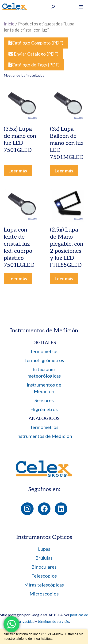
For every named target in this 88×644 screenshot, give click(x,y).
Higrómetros (44, 409)
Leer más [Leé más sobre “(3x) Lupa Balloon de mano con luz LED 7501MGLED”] (64, 171)
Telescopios (44, 576)
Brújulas (44, 558)
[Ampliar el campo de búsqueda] (53, 7)
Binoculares (44, 567)
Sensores (44, 400)
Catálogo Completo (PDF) (36, 43)
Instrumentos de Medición (44, 331)
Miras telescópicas (44, 585)
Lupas (44, 549)
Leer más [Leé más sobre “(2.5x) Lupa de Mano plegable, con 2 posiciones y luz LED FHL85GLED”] (64, 279)
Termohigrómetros (44, 360)
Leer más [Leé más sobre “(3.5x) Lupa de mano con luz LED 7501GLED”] (18, 171)
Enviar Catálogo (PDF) (33, 54)
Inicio (9, 24)
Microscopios (44, 594)
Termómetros (44, 351)
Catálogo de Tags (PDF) (34, 65)
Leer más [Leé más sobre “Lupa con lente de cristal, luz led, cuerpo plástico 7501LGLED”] (18, 279)
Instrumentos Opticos (44, 537)
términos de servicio (54, 621)
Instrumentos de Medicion (44, 436)
